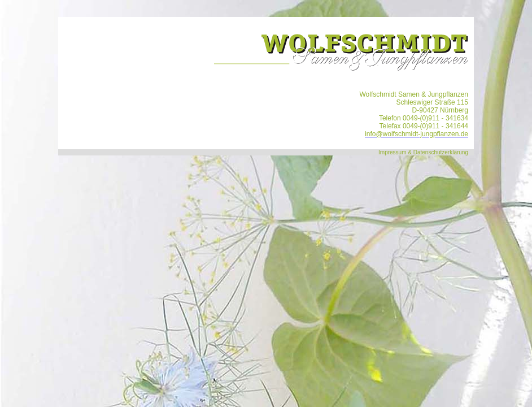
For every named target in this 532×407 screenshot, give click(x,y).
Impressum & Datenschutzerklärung (423, 152)
